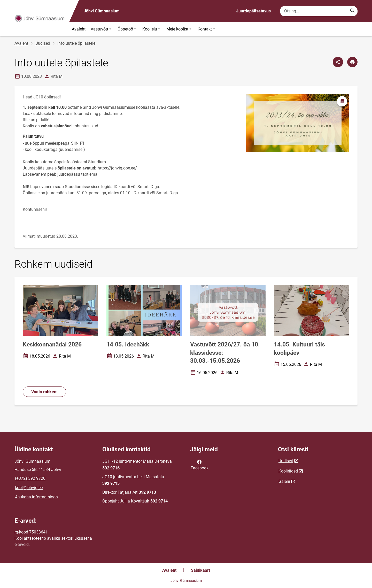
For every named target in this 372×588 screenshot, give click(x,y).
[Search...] (352, 11)
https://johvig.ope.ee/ (117, 168)
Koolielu (152, 29)
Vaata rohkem (44, 392)
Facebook (200, 465)
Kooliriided (288, 471)
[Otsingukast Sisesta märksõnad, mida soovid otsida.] (319, 11)
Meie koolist (179, 29)
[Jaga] (338, 62)
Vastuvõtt (102, 29)
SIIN (78, 143)
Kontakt (207, 29)
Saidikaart (200, 570)
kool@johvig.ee (29, 488)
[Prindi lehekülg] (352, 62)
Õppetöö (127, 29)
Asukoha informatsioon (36, 497)
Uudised (43, 43)
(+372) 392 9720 (30, 478)
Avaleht (79, 29)
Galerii (284, 481)
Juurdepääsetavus (253, 11)
